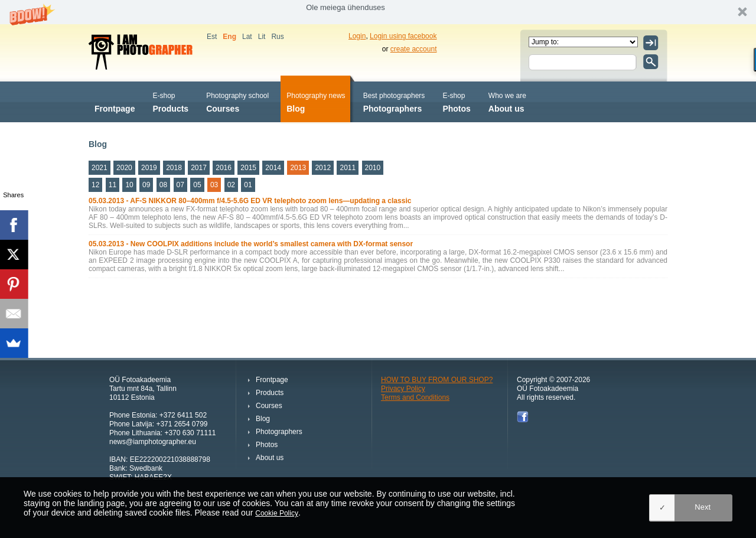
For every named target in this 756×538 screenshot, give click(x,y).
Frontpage (115, 101)
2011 (348, 168)
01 (248, 185)
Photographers (394, 101)
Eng (229, 37)
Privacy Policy (403, 389)
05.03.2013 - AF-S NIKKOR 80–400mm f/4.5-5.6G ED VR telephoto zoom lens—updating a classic (250, 201)
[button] (378, 12)
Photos (456, 101)
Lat (247, 37)
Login (357, 36)
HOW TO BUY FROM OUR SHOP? (437, 380)
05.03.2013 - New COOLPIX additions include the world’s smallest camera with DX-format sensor (251, 244)
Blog (316, 101)
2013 (298, 168)
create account (414, 49)
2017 (199, 168)
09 (146, 185)
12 (95, 185)
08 (163, 185)
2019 (149, 168)
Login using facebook (403, 36)
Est (212, 37)
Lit (262, 37)
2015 (248, 168)
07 (180, 185)
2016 (224, 168)
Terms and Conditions (415, 397)
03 (214, 185)
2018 (174, 168)
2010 (373, 168)
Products (170, 101)
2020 (124, 168)
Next (703, 507)
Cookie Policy (277, 513)
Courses (237, 101)
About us (507, 101)
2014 (273, 168)
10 (129, 185)
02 (231, 185)
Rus (277, 37)
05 (197, 185)
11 (113, 185)
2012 (323, 168)
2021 (100, 168)
